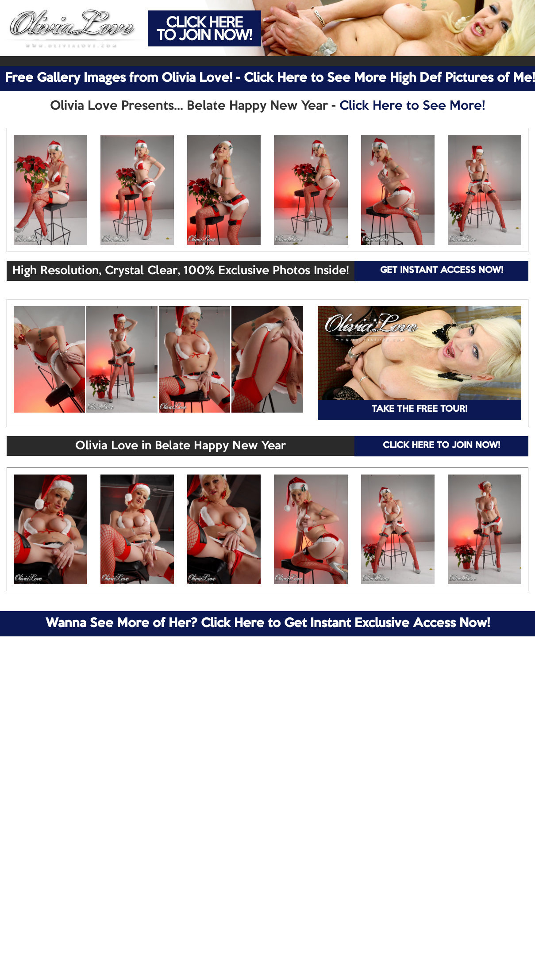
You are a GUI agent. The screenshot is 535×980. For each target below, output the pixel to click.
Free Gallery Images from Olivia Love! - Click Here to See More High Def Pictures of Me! (270, 78)
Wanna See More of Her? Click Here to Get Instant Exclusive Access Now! (268, 624)
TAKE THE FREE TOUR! (420, 410)
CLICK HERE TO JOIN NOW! (441, 446)
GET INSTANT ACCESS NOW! (442, 271)
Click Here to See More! (412, 106)
